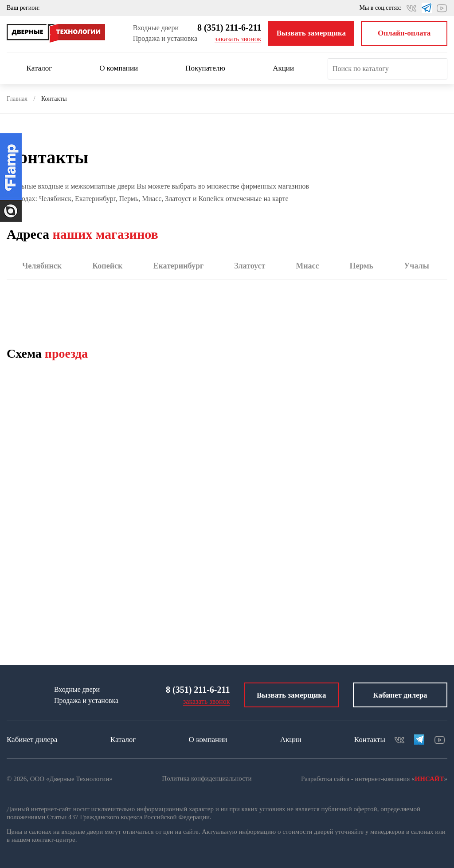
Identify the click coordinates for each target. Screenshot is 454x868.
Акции (283, 68)
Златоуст (250, 266)
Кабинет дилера (400, 695)
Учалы (417, 266)
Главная (17, 99)
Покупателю (209, 68)
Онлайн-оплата (404, 33)
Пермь (362, 266)
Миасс (307, 266)
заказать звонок (238, 39)
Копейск (107, 266)
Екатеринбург (178, 266)
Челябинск (42, 266)
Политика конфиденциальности (207, 778)
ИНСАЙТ (430, 779)
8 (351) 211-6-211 (229, 28)
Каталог (43, 68)
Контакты (370, 740)
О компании (123, 68)
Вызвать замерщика (311, 33)
